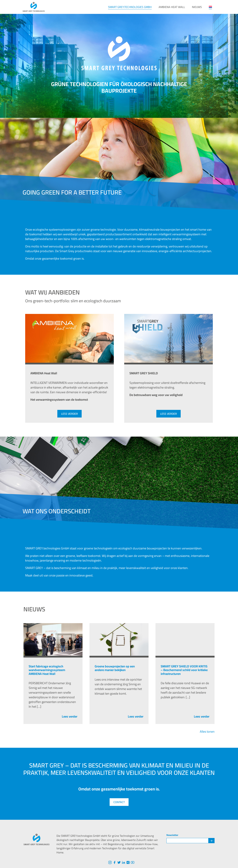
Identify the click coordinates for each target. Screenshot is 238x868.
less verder (69, 414)
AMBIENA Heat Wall (172, 7)
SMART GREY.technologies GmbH (130, 7)
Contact (119, 802)
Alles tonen (207, 732)
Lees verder (70, 716)
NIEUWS (197, 7)
